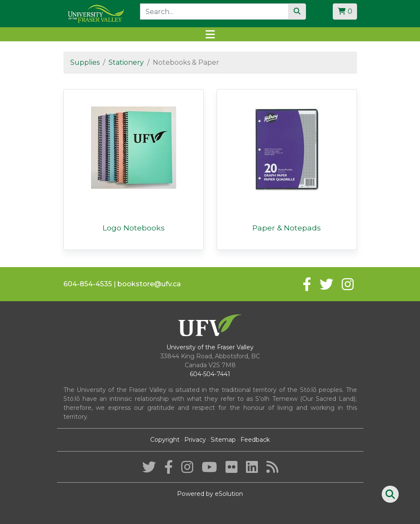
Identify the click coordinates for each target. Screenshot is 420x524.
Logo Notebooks (134, 228)
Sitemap (223, 440)
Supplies (85, 62)
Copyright (165, 440)
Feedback (255, 440)
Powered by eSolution (210, 494)
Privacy (195, 440)
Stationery (126, 62)
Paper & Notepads (287, 228)
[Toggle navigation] (210, 34)
